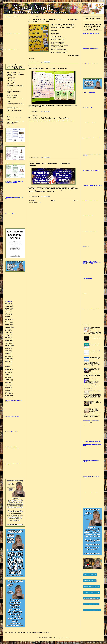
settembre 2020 (9, 384)
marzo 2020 (8, 392)
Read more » (31, 59)
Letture (8, 115)
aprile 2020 (8, 391)
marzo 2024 (8, 337)
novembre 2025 (9, 308)
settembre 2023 (9, 345)
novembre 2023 (9, 342)
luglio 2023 (8, 349)
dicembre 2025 (9, 307)
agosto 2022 (8, 363)
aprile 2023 (8, 353)
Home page (54, 200)
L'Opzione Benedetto (11, 77)
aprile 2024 (8, 336)
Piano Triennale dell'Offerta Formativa (15, 85)
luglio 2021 (8, 373)
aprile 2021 (8, 374)
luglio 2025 (8, 313)
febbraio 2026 (8, 305)
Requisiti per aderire (11, 84)
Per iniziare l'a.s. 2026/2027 (13, 96)
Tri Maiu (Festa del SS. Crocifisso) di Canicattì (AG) (94, 369)
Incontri (8, 102)
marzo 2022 (8, 368)
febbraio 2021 (8, 378)
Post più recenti (32, 200)
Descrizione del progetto (12, 82)
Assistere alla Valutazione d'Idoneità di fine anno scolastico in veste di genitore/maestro (15, 122)
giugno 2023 (8, 350)
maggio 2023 (8, 352)
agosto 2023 (8, 347)
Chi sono (8, 116)
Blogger (68, 638)
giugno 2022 (8, 365)
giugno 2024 (8, 332)
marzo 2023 (8, 355)
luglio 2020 (8, 387)
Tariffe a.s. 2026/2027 (11, 97)
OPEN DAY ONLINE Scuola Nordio (14, 73)
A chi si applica (10, 90)
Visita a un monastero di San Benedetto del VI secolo (95, 352)
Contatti (8, 120)
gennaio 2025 (8, 321)
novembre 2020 (9, 381)
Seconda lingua (10, 94)
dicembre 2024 (9, 323)
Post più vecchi (75, 200)
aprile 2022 (8, 366)
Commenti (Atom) (37, 203)
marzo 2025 (8, 318)
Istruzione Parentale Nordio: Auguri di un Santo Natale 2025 (95, 402)
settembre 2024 (9, 328)
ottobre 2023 (8, 344)
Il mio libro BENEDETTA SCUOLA (14, 103)
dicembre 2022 (9, 358)
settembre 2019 (9, 397)
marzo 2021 (8, 376)
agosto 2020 (8, 386)
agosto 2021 (8, 371)
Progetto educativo (11, 80)
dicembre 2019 (9, 395)
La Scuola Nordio (10, 79)
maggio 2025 (8, 315)
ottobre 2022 (8, 361)
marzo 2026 (8, 303)
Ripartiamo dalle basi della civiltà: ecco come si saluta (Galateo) (95, 392)
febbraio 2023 (8, 357)
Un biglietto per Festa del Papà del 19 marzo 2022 (48, 68)
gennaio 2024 (8, 339)
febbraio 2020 (8, 394)
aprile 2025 (8, 316)
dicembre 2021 (9, 370)
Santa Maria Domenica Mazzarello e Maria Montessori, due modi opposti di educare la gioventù (94, 381)
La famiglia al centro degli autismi (14, 110)
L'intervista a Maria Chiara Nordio (14, 118)
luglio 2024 (8, 331)
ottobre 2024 (8, 326)
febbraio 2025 (8, 320)
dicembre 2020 (9, 379)
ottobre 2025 (8, 310)
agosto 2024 (8, 329)
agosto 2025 (8, 312)
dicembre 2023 (9, 341)
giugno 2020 (8, 389)
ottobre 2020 (8, 383)
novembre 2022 (9, 360)
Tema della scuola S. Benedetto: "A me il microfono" (49, 118)
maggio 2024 (8, 334)
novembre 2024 (9, 324)
